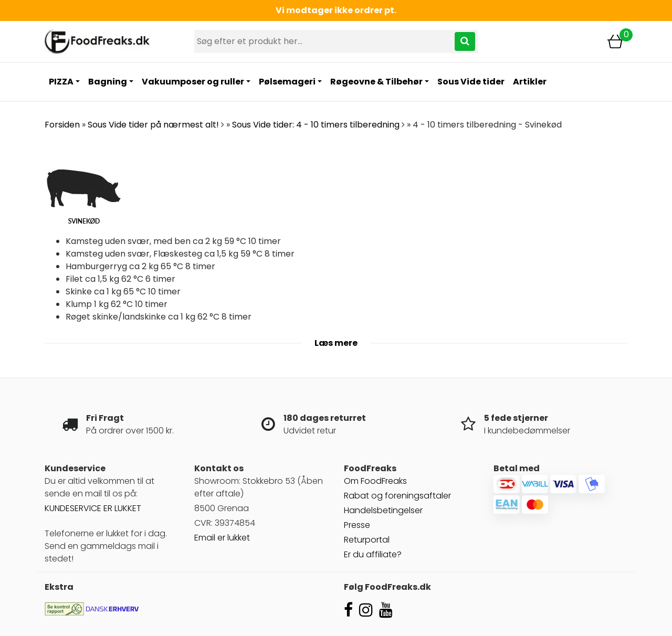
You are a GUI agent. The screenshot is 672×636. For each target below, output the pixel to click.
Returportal (367, 540)
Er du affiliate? (373, 554)
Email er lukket (222, 538)
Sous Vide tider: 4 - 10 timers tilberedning (316, 125)
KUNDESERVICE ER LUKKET (93, 508)
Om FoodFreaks (375, 481)
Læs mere (336, 343)
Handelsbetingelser (383, 510)
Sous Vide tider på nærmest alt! (153, 125)
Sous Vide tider (471, 82)
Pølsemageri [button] (287, 82)
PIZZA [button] (61, 82)
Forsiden (62, 125)
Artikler (530, 82)
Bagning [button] (108, 82)
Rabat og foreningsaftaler (397, 496)
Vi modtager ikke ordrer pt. (336, 10)
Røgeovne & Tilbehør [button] (376, 82)
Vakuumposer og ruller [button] (193, 82)
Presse (357, 525)
